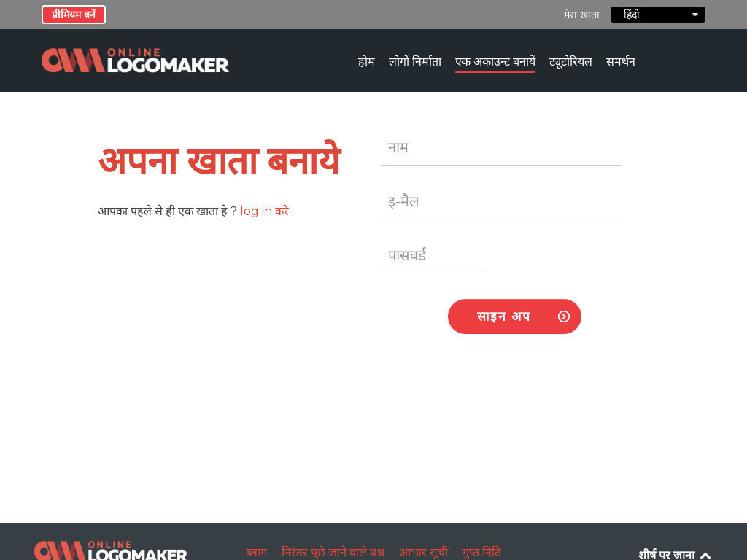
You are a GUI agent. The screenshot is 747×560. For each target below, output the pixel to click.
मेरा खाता (582, 15)
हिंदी (658, 15)
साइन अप (504, 316)
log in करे (264, 211)
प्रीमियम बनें (74, 15)
